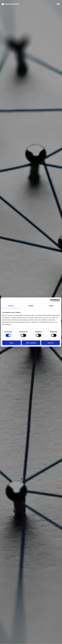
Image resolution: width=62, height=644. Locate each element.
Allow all (50, 343)
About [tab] (51, 306)
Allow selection (31, 343)
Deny (12, 343)
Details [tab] (31, 306)
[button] (58, 4)
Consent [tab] (11, 306)
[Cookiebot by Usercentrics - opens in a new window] (52, 300)
